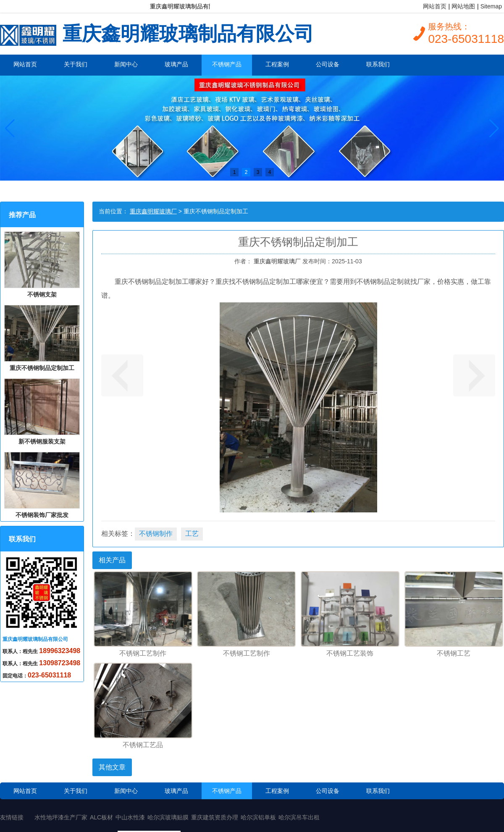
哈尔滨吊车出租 (299, 817)
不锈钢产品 (227, 64)
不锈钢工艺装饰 (350, 653)
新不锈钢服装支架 (42, 412)
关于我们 (76, 64)
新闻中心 (126, 64)
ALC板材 (101, 817)
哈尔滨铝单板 (258, 817)
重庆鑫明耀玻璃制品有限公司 (157, 32)
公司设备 (328, 64)
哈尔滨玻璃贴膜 (168, 817)
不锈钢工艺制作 (143, 653)
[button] (10, 128)
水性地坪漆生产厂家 (61, 817)
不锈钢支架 (42, 265)
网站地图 (463, 6)
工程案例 (277, 64)
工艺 (192, 534)
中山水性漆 (130, 817)
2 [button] (246, 172)
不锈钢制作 (156, 534)
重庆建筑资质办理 (215, 817)
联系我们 (378, 64)
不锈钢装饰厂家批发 (42, 485)
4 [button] (270, 172)
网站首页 (435, 6)
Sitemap (491, 6)
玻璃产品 (176, 64)
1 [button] (235, 172)
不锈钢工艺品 (143, 745)
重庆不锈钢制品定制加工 (42, 338)
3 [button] (258, 172)
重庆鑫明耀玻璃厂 (153, 211)
